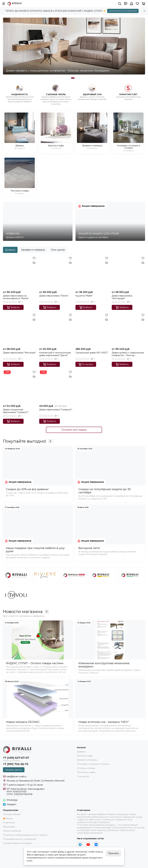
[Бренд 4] (103, 575)
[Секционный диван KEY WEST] (92, 330)
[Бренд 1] (16, 575)
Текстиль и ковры (86, 772)
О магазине (9, 823)
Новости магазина (26, 612)
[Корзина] (144, 4)
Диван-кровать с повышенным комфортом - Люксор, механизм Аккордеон (128, 354)
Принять (114, 853)
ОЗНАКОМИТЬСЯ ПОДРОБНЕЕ (123, 11)
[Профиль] (131, 4)
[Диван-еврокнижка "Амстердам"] (128, 273)
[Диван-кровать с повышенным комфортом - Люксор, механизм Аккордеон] (74, 46)
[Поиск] (120, 4)
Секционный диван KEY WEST (92, 353)
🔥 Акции (8, 818)
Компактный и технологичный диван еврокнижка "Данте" (55, 354)
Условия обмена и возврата (18, 843)
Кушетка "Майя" (84, 296)
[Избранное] (137, 4)
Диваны (10, 250)
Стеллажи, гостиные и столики (93, 764)
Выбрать (13, 307)
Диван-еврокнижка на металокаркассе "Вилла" (16, 297)
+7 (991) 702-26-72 (16, 764)
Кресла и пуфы (85, 756)
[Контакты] (126, 4)
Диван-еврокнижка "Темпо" (54, 296)
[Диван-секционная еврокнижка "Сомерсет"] (20, 386)
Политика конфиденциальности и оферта (25, 835)
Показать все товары (74, 430)
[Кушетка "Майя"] (92, 273)
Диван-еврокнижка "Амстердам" (122, 297)
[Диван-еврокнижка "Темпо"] (56, 273)
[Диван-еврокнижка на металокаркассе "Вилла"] (20, 273)
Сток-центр (58, 250)
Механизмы (9, 827)
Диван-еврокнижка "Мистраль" (19, 353)
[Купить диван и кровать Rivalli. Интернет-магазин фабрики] (14, 4)
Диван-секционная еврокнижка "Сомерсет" (16, 411)
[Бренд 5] (132, 575)
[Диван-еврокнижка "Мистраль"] (20, 330)
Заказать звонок (14, 770)
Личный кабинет (12, 814)
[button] (73, 78)
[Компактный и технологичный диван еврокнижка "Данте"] (56, 330)
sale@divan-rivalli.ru (17, 777)
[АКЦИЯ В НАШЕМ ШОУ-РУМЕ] (110, 221)
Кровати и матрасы (33, 250)
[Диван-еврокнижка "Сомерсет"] (56, 386)
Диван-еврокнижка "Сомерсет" (56, 410)
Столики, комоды (86, 768)
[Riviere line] (45, 575)
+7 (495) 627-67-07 (16, 758)
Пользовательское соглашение (20, 839)
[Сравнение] (34, 263)
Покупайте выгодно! (28, 441)
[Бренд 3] (74, 575)
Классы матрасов (12, 831)
